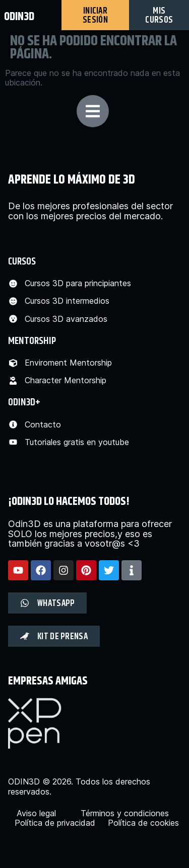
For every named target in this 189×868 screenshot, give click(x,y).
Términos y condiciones (125, 813)
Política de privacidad (55, 823)
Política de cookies (143, 823)
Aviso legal (36, 813)
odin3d (19, 16)
